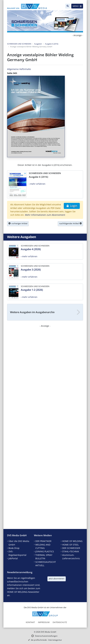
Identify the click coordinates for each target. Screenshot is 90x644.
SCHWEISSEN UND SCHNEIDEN (19, 44)
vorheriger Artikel (18, 223)
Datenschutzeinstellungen (46, 636)
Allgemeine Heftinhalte (19, 69)
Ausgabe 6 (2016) (52, 44)
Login (72, 206)
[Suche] (68, 6)
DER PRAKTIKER (43, 541)
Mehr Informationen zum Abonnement (45, 215)
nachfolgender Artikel (70, 223)
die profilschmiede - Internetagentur (46, 640)
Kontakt (30, 622)
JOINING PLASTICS (45, 551)
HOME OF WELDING (72, 541)
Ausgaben (38, 44)
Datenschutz (60, 622)
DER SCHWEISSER (71, 548)
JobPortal (13, 558)
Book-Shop (14, 548)
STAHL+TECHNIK (71, 551)
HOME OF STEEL (70, 545)
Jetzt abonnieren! (57, 579)
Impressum (44, 622)
